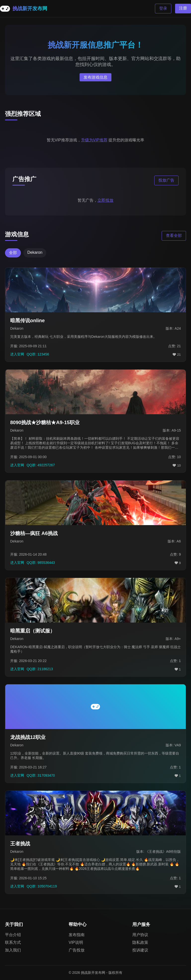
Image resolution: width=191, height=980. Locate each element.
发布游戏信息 (95, 77)
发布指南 (77, 935)
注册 (183, 8)
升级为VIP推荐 (94, 140)
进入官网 (17, 354)
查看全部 (174, 236)
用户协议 (140, 935)
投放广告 (166, 180)
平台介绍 (13, 935)
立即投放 (105, 200)
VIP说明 (76, 942)
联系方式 (13, 942)
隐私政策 (140, 942)
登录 (163, 8)
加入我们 (13, 950)
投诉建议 (140, 950)
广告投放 (77, 950)
